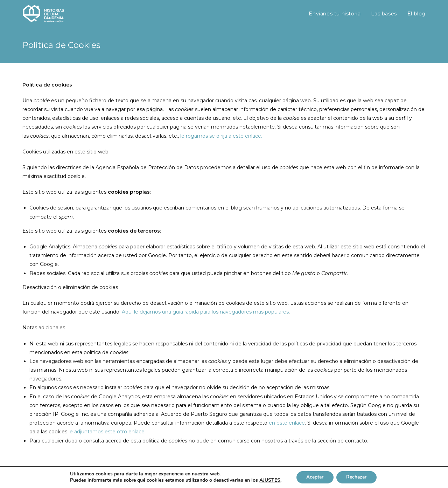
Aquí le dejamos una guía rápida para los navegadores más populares (205, 312)
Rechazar (357, 477)
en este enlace (287, 423)
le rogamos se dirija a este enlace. (221, 136)
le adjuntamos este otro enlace (107, 432)
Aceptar (314, 477)
